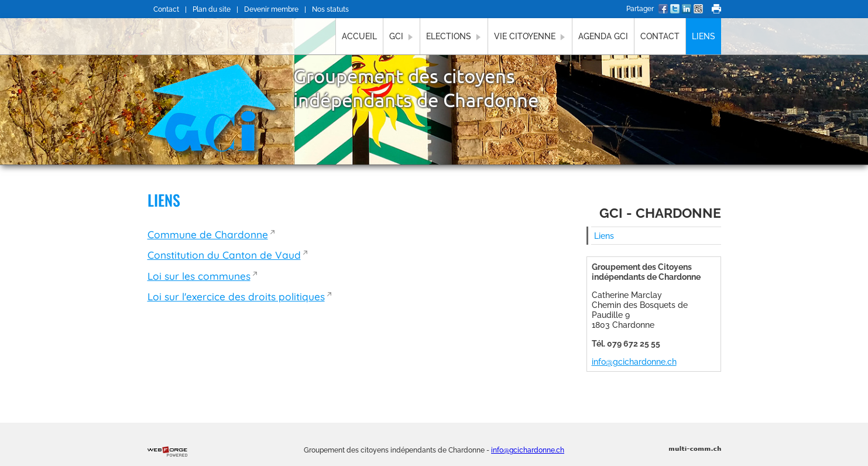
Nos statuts (330, 9)
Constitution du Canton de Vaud (224, 255)
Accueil (359, 36)
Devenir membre (271, 9)
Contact (166, 9)
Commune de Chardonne (208, 234)
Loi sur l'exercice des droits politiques (236, 297)
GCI (402, 36)
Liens (704, 36)
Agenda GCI (603, 36)
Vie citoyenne (530, 36)
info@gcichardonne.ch (634, 362)
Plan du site (212, 9)
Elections (454, 36)
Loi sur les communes (199, 276)
